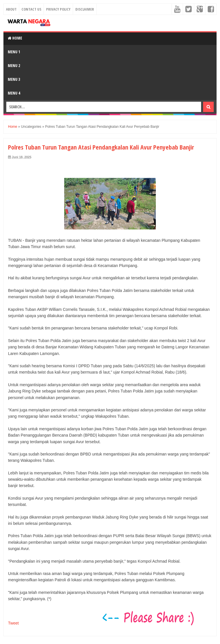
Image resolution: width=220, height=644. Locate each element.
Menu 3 (14, 79)
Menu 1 (14, 52)
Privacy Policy (58, 9)
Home (15, 38)
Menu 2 (14, 65)
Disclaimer (85, 9)
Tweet (13, 623)
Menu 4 (14, 93)
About (11, 9)
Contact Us (31, 9)
